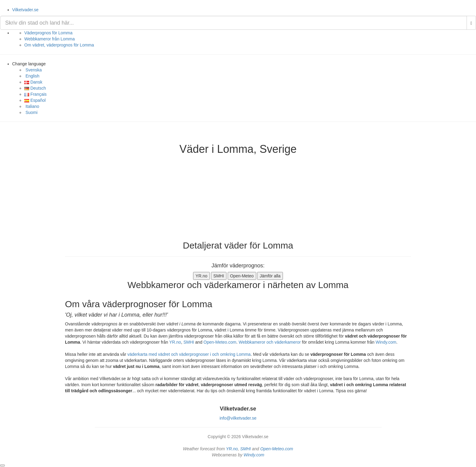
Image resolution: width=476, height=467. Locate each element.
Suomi (31, 112)
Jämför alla (270, 276)
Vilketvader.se (25, 10)
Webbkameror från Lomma (49, 39)
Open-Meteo (242, 276)
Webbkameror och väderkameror (270, 342)
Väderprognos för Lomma (48, 33)
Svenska (33, 70)
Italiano (32, 106)
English (32, 76)
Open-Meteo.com (220, 342)
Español (35, 100)
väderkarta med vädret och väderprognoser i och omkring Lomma (189, 354)
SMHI (219, 276)
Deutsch (35, 88)
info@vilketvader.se (238, 418)
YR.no (201, 276)
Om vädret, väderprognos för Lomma (59, 45)
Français (36, 94)
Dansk (33, 82)
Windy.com (386, 342)
